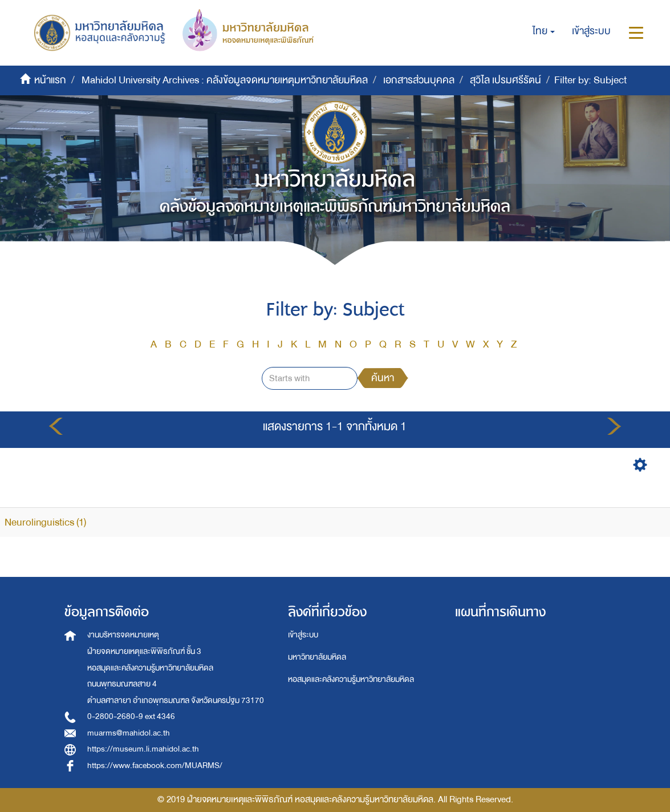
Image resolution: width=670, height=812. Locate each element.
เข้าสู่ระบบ (303, 635)
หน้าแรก (50, 80)
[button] (544, 31)
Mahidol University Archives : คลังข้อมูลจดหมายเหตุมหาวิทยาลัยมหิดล (225, 80)
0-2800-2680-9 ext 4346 (131, 716)
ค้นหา (383, 378)
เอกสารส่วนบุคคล (419, 80)
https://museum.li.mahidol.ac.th (143, 749)
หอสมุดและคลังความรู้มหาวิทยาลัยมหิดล (351, 679)
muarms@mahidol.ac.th (129, 733)
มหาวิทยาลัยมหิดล (317, 657)
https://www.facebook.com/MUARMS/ (155, 765)
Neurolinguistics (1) (45, 522)
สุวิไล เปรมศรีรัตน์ (505, 80)
